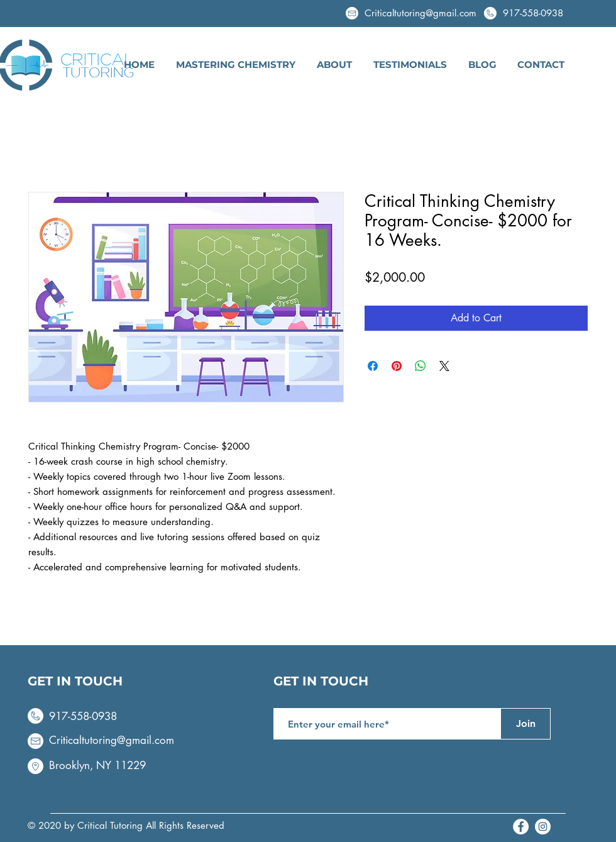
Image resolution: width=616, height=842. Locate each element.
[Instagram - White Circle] (543, 827)
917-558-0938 (533, 13)
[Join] (525, 724)
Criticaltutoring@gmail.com (112, 740)
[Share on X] (444, 366)
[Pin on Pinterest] (397, 366)
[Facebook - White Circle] (521, 827)
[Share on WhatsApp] (421, 366)
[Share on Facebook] (373, 366)
